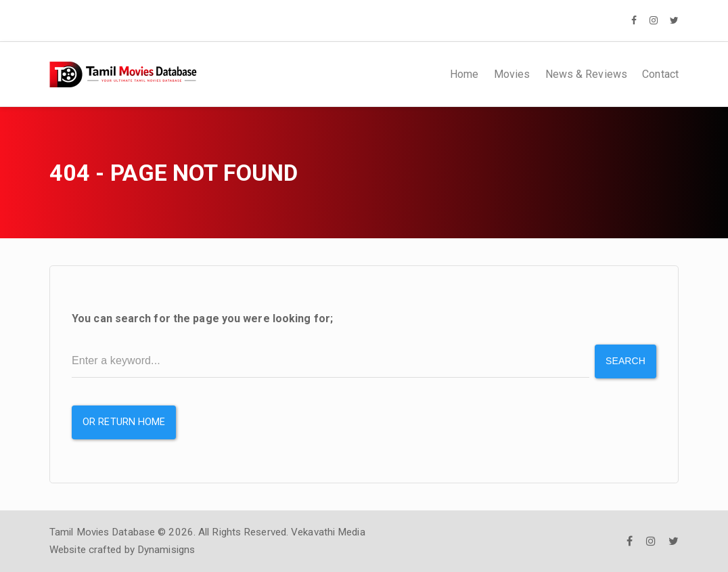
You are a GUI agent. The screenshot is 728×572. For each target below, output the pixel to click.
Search (625, 361)
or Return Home (124, 422)
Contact (660, 74)
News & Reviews (586, 74)
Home (464, 74)
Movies (512, 74)
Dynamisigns (166, 550)
